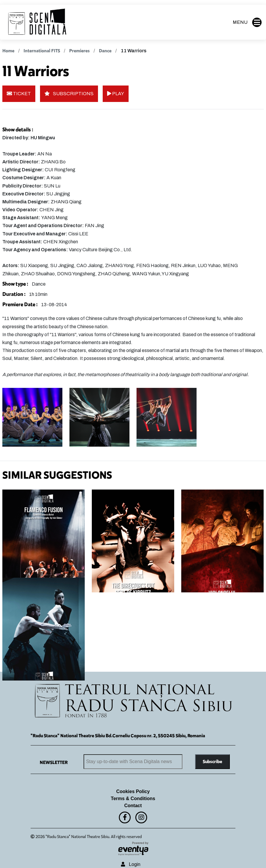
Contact (133, 806)
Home (8, 51)
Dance (105, 51)
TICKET (19, 94)
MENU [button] (247, 22)
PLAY (116, 94)
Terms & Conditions (133, 799)
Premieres (80, 51)
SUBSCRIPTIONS (69, 94)
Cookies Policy (133, 791)
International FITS (42, 51)
